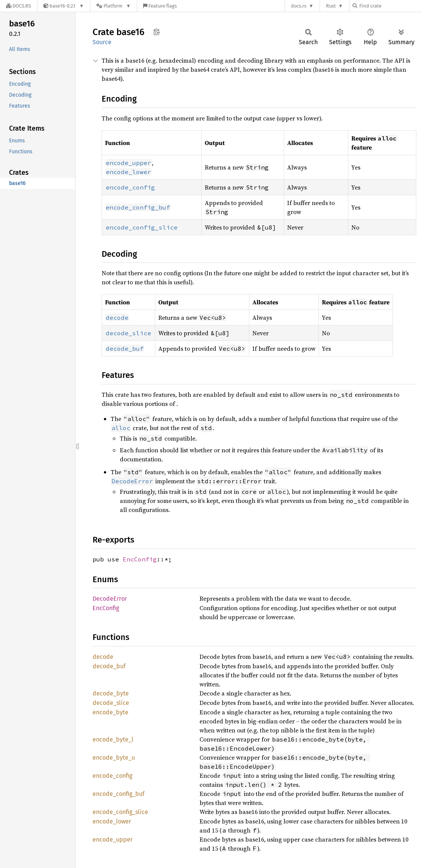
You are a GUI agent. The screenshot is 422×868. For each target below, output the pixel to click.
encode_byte (111, 712)
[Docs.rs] (19, 6)
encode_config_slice (120, 812)
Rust (331, 6)
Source (102, 42)
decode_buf (109, 666)
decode (103, 657)
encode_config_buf (118, 794)
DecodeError (110, 599)
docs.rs (299, 6)
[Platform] (114, 6)
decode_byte (111, 693)
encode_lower (112, 821)
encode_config (112, 776)
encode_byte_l (113, 739)
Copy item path (157, 32)
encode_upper (113, 839)
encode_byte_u (114, 758)
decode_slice (111, 703)
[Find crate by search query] (390, 6)
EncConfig (140, 559)
